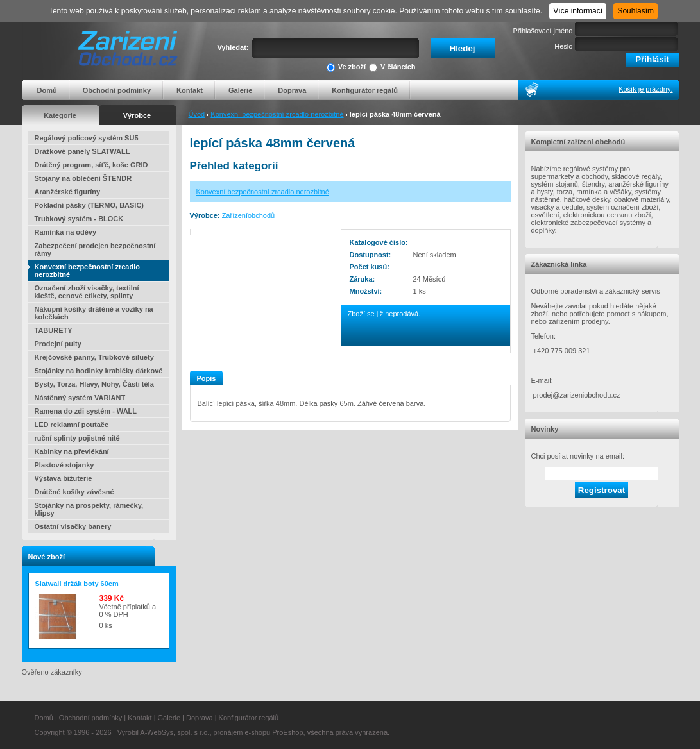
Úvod (197, 114)
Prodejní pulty (58, 344)
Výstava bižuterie (64, 478)
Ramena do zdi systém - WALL (86, 411)
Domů (47, 90)
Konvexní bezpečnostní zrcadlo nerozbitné (277, 114)
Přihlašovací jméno (543, 31)
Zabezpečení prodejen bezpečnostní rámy (95, 249)
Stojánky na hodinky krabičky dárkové (99, 371)
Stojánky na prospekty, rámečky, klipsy (89, 509)
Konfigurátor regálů (365, 90)
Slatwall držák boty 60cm (77, 584)
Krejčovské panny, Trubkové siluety (94, 357)
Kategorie (60, 115)
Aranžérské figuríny (68, 192)
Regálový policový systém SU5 (87, 138)
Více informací (578, 11)
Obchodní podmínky (117, 90)
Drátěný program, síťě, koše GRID (91, 165)
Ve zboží (346, 68)
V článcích (392, 68)
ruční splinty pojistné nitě (77, 438)
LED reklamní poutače (72, 425)
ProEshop (287, 732)
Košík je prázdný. (645, 89)
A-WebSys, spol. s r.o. (175, 732)
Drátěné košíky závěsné (74, 492)
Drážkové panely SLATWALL (82, 151)
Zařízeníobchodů (249, 215)
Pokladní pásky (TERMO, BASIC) (90, 205)
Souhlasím (636, 11)
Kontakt (190, 90)
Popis (207, 378)
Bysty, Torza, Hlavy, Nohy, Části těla (94, 384)
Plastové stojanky (64, 465)
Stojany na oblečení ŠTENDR (83, 178)
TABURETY (54, 330)
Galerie (240, 90)
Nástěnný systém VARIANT (80, 398)
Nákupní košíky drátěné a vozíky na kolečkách (94, 313)
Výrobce (137, 115)
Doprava (292, 90)
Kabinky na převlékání (72, 451)
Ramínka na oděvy (66, 232)
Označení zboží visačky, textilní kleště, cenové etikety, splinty (87, 292)
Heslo (563, 46)
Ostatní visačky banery (73, 526)
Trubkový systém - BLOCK (79, 219)
